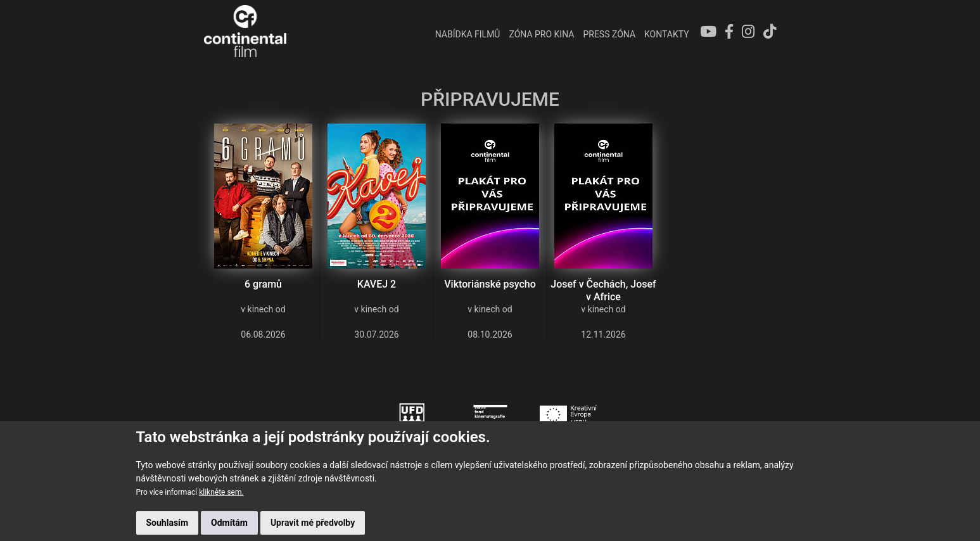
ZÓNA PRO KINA (539, 34)
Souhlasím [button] (168, 523)
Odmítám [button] (229, 523)
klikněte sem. (221, 492)
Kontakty (664, 34)
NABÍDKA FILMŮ (465, 34)
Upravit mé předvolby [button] (313, 523)
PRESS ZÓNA (607, 34)
